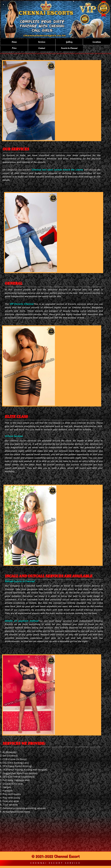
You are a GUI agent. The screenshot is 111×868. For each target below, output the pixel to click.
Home (14, 42)
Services (42, 42)
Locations (97, 42)
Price (14, 48)
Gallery (69, 42)
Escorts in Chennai (69, 48)
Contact (42, 48)
